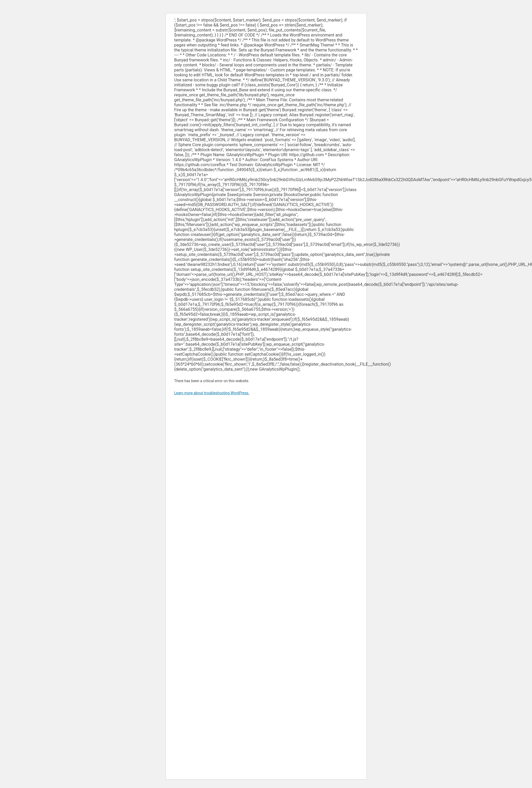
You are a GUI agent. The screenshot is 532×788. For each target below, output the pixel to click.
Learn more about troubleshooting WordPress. (212, 393)
